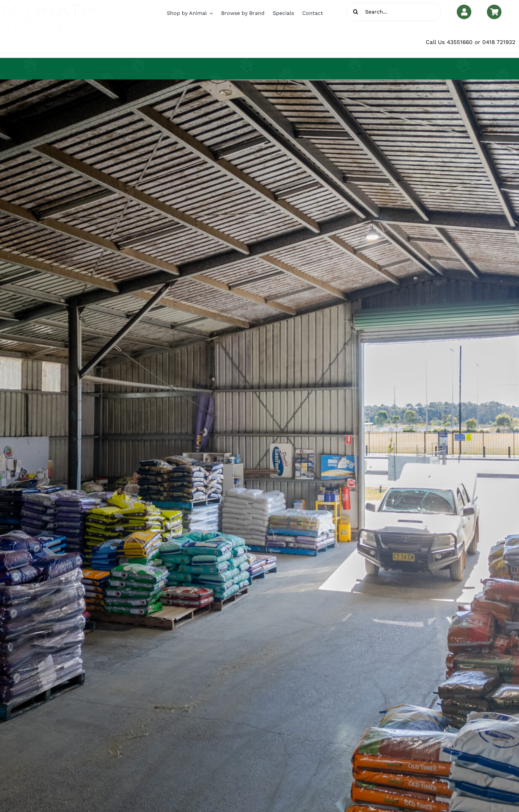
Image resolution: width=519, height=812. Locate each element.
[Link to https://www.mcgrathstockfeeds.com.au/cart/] (494, 12)
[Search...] (394, 12)
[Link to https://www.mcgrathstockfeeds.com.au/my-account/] (464, 12)
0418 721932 (499, 42)
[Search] (356, 12)
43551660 (460, 42)
